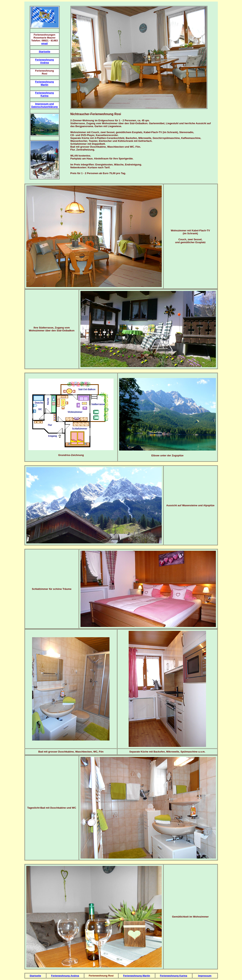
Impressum (205, 976)
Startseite (44, 52)
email (44, 43)
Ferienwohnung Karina (45, 94)
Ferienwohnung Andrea (45, 61)
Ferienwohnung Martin (45, 83)
